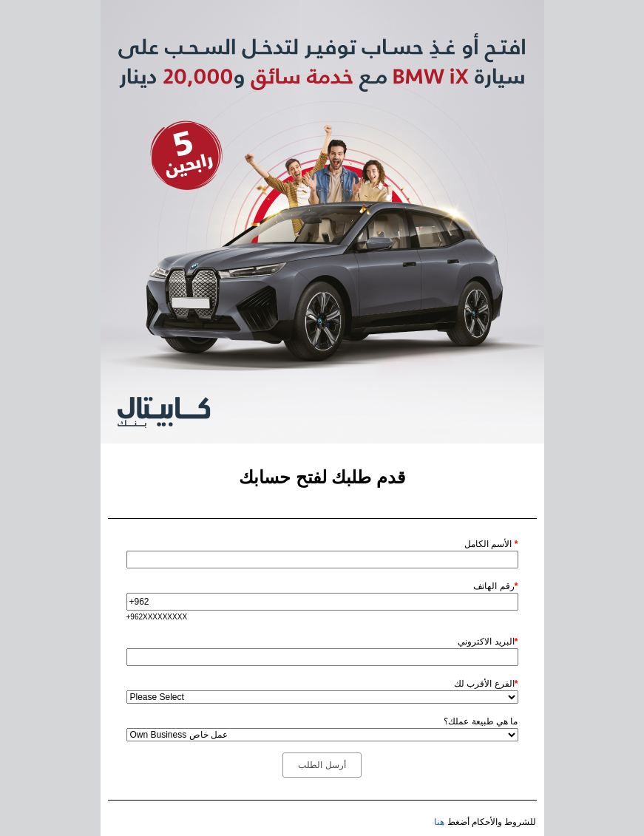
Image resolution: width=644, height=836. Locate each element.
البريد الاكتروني (488, 642)
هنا (439, 822)
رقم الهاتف (495, 586)
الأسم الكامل (491, 544)
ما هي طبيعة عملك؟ (481, 721)
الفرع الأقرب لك (486, 684)
